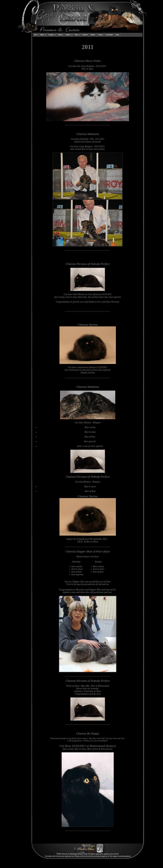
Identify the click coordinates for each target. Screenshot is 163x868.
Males (43, 35)
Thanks (93, 35)
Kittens (60, 35)
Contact (100, 35)
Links (117, 35)
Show (78, 35)
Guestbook (109, 35)
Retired (85, 35)
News (36, 35)
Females (52, 35)
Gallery (69, 35)
